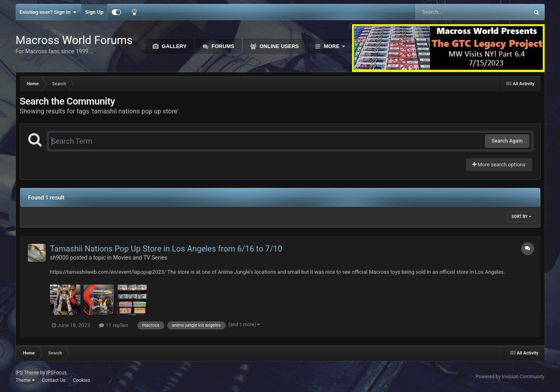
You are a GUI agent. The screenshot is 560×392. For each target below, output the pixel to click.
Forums (222, 46)
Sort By (521, 217)
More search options (499, 165)
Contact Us (53, 380)
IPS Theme (27, 373)
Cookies (81, 380)
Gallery (173, 46)
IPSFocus (57, 373)
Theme (25, 380)
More (331, 46)
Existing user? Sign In (48, 12)
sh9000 (59, 258)
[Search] (452, 12)
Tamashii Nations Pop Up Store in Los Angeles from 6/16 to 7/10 (166, 249)
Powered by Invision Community (510, 377)
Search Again (507, 141)
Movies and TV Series (140, 258)
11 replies (113, 325)
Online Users (278, 46)
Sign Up (94, 12)
